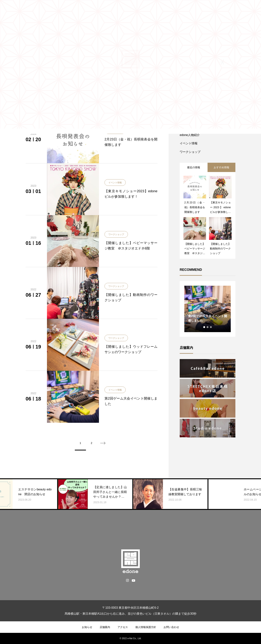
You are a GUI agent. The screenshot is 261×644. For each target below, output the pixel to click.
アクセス (123, 627)
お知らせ (87, 627)
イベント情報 (115, 183)
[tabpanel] (208, 309)
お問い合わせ (171, 627)
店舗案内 (105, 627)
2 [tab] (208, 327)
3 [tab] (211, 327)
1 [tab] (204, 327)
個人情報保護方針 (146, 627)
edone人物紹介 (190, 135)
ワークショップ (116, 234)
